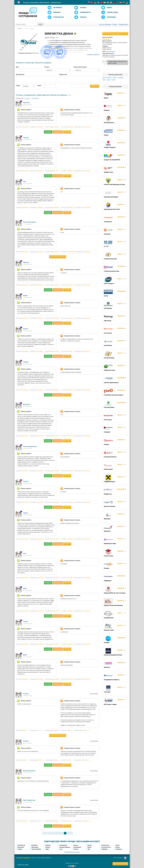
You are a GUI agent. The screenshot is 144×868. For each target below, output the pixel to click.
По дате (27, 98)
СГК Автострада (115, 355)
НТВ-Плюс (115, 690)
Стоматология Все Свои (115, 269)
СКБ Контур (115, 318)
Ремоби (115, 442)
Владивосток (21, 845)
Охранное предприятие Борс (115, 652)
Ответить (67, 132)
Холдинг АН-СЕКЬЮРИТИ (115, 157)
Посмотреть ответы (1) (58, 257)
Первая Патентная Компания (115, 603)
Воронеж (48, 845)
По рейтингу (35, 98)
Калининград (105, 845)
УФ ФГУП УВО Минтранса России (115, 182)
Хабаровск (105, 849)
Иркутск (76, 845)
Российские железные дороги (115, 393)
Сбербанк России (115, 368)
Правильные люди (115, 541)
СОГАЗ (115, 294)
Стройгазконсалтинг (115, 256)
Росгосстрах (115, 417)
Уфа (89, 849)
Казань (90, 845)
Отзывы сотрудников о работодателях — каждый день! (42, 2)
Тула (61, 849)
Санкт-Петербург (107, 78)
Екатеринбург (63, 845)
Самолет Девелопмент (115, 380)
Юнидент (115, 108)
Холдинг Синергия (115, 145)
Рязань (113, 80)
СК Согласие (115, 331)
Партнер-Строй (115, 628)
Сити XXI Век (115, 343)
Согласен (48, 132)
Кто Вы (47, 67)
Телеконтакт (115, 219)
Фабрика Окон (115, 170)
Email (39, 85)
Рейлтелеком (115, 467)
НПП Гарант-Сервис (115, 702)
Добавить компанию (120, 864)
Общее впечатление (80, 67)
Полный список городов (72, 852)
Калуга (108, 80)
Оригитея (115, 665)
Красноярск (35, 847)
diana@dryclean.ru (111, 52)
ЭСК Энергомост (115, 120)
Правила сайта (123, 24)
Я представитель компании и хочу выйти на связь (117, 62)
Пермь (89, 847)
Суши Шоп (115, 232)
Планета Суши (115, 553)
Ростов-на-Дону (106, 847)
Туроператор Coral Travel (115, 207)
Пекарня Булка (115, 615)
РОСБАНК (115, 430)
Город (17, 85)
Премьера (115, 516)
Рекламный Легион (115, 454)
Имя (17, 67)
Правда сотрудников (24, 858)
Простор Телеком (115, 504)
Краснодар (21, 847)
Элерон (115, 133)
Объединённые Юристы (115, 677)
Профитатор (115, 492)
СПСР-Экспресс (115, 281)
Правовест (115, 529)
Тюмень (76, 849)
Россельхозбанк (115, 405)
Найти (40, 24)
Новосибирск (77, 847)
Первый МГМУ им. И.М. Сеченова (115, 591)
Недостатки (63, 74)
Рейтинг (115, 24)
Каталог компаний (105, 24)
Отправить (95, 86)
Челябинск (119, 849)
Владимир (121, 78)
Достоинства (20, 74)
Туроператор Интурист (115, 194)
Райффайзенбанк (115, 479)
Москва (115, 78)
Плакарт (115, 566)
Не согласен (58, 132)
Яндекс (115, 95)
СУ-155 (115, 244)
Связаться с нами (23, 865)
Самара (20, 849)
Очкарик (115, 640)
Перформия (115, 578)
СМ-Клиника (115, 306)
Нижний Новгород (65, 847)
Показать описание (93, 54)
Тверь (104, 80)
